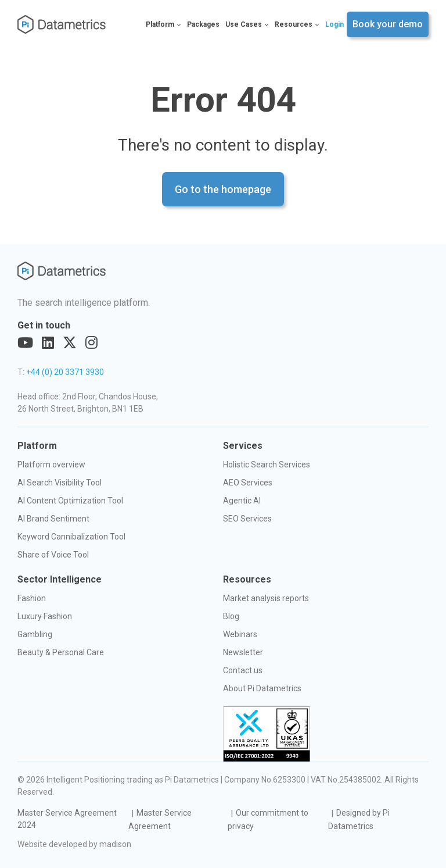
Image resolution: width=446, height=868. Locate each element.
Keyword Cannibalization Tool (71, 537)
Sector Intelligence (60, 579)
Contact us (243, 670)
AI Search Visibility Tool (60, 483)
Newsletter (243, 652)
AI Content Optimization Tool (70, 501)
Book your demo (388, 24)
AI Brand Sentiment (53, 519)
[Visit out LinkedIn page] (48, 343)
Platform (163, 24)
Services (243, 446)
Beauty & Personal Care (61, 652)
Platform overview (51, 465)
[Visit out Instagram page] (91, 343)
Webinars (240, 634)
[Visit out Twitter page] (70, 343)
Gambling (35, 634)
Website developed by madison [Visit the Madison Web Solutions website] (74, 844)
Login (334, 24)
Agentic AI (242, 501)
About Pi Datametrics (262, 688)
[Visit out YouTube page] (25, 343)
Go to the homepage (223, 189)
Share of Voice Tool (53, 555)
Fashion (32, 598)
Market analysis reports (266, 598)
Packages (203, 24)
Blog (231, 616)
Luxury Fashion (45, 616)
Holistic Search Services (267, 465)
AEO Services (248, 483)
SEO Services (247, 519)
